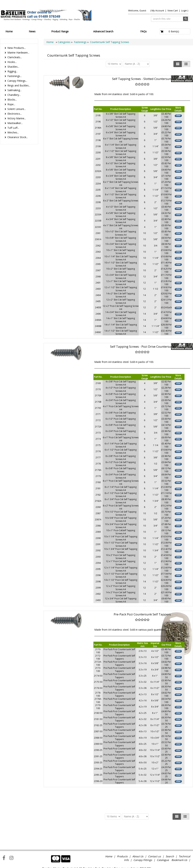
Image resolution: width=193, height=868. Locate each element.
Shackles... (13, 67)
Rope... (11, 104)
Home (9, 31)
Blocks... (12, 100)
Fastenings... (15, 76)
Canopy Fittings (143, 842)
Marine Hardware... (18, 53)
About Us (138, 839)
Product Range (60, 31)
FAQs (143, 31)
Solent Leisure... (17, 109)
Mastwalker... (15, 123)
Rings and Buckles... (19, 85)
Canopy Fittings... (17, 81)
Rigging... (12, 71)
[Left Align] (178, 64)
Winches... (13, 132)
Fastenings (80, 42)
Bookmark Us (179, 842)
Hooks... (12, 62)
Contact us (155, 839)
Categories (64, 42)
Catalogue (163, 842)
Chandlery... (14, 95)
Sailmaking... (14, 90)
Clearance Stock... (18, 137)
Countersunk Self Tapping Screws (110, 42)
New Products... (17, 48)
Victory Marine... (17, 118)
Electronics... (15, 114)
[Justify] (186, 64)
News (32, 31)
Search (170, 839)
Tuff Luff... (13, 128)
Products (122, 839)
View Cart (173, 10)
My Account (158, 10)
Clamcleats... (15, 57)
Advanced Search (103, 31)
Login (184, 10)
